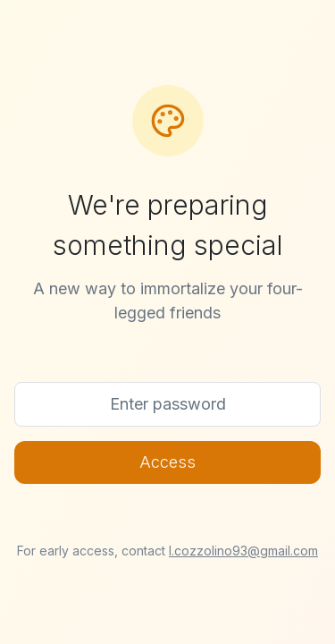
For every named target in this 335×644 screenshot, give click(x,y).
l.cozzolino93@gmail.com (243, 551)
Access (167, 462)
